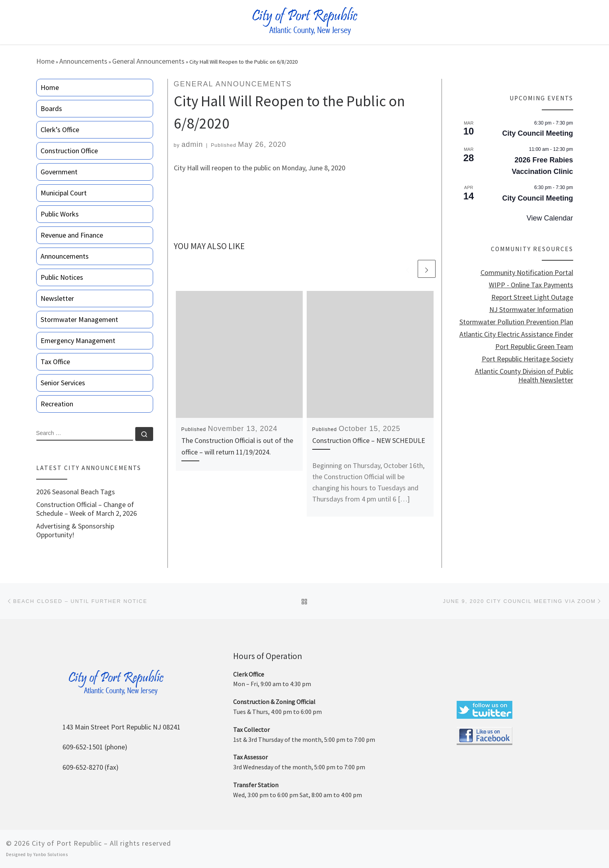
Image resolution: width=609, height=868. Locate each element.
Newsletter (57, 298)
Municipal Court (64, 193)
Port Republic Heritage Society (527, 359)
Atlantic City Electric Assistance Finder (516, 334)
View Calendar (550, 218)
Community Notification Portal (527, 273)
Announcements (83, 61)
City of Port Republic (67, 843)
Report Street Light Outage (532, 297)
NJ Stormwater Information (531, 310)
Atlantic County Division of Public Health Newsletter (524, 376)
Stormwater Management (79, 319)
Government (59, 172)
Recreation (57, 404)
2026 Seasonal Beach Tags (76, 492)
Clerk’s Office (60, 130)
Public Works (60, 214)
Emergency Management (78, 340)
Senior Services (63, 383)
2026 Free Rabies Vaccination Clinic (542, 166)
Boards (51, 108)
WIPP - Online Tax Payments (531, 285)
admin (192, 144)
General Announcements (148, 61)
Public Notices (62, 277)
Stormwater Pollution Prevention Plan (516, 322)
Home (45, 61)
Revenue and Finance (72, 235)
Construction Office (69, 151)
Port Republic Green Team (534, 347)
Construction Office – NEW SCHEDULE (369, 440)
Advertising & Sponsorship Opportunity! (75, 531)
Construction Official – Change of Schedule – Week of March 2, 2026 (87, 509)
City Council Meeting (537, 133)
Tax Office (55, 362)
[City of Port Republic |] (304, 21)
